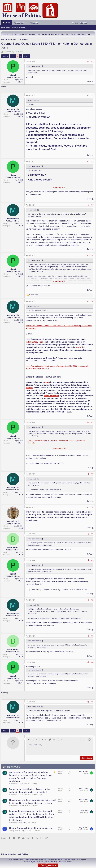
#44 (92, 662)
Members (34, 23)
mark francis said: (34, 66)
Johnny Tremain (15, 831)
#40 (92, 534)
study (78, 347)
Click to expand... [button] (60, 187)
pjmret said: (32, 100)
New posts (6, 28)
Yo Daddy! (7, 52)
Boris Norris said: (34, 707)
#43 (92, 636)
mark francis (13, 784)
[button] (26, 23)
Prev (6, 56)
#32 (92, 96)
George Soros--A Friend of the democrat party (31, 828)
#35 (92, 256)
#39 (92, 508)
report (47, 382)
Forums (7, 23)
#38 (92, 474)
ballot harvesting (52, 396)
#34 (92, 205)
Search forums (19, 28)
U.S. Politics (32, 784)
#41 (92, 560)
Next (26, 56)
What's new (19, 23)
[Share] (88, 61)
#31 (92, 61)
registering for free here (48, 34)
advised (29, 388)
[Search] (92, 23)
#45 (92, 702)
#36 (92, 302)
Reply (91, 81)
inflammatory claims (35, 342)
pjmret (86, 774)
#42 (92, 600)
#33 (92, 162)
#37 (92, 422)
